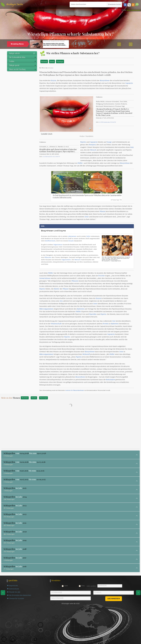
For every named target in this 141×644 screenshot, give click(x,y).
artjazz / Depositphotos (134, 10)
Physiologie (60, 61)
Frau (83, 586)
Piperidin (93, 314)
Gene (87, 217)
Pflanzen (48, 258)
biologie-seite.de (22, 53)
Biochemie (44, 61)
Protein (106, 324)
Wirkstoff (86, 354)
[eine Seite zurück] (3, 593)
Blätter (57, 289)
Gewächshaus (45, 278)
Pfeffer (80, 163)
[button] (137, 4)
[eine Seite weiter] (138, 593)
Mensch (93, 150)
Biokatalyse (111, 380)
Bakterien (81, 309)
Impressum (12, 586)
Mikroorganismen (46, 309)
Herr (66, 586)
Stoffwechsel (50, 241)
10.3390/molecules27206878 (107, 122)
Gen (61, 301)
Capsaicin (129, 83)
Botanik (52, 61)
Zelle (88, 236)
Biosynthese (105, 81)
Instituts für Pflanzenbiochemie (75, 390)
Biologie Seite (15, 4)
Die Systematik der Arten (23, 57)
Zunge (109, 142)
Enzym (53, 81)
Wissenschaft (56, 324)
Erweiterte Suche (114, 4)
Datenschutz (13, 589)
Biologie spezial (23, 65)
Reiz (132, 147)
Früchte (101, 276)
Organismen (66, 260)
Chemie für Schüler (16, 599)
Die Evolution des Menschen (19, 595)
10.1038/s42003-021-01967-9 (51, 157)
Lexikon (23, 61)
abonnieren (114, 599)
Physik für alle (14, 592)
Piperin (83, 142)
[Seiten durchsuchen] (88, 4)
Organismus (58, 245)
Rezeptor (92, 145)
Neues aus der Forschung (23, 69)
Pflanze (103, 212)
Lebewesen (72, 236)
